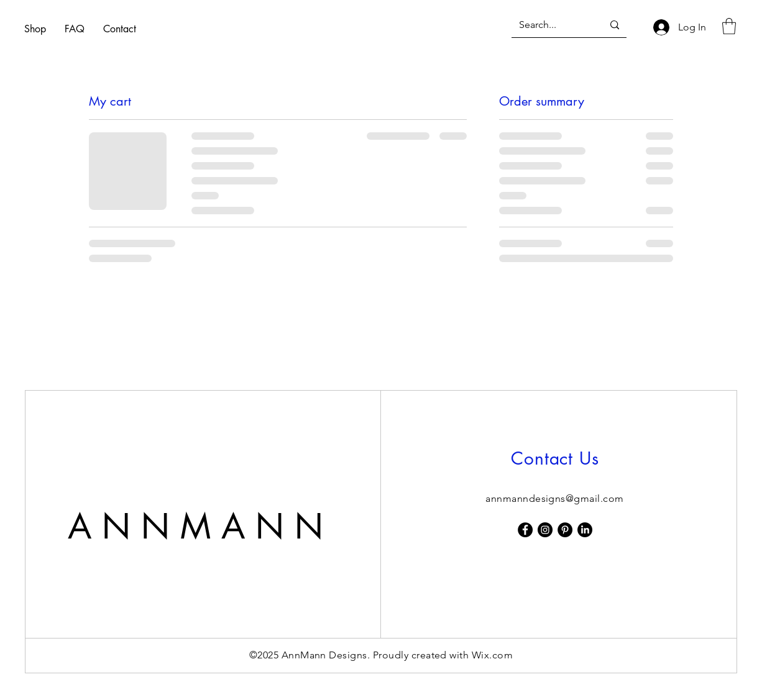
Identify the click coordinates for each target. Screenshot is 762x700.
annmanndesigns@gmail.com (555, 498)
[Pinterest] (565, 530)
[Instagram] (545, 530)
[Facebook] (525, 530)
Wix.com (492, 655)
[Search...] (552, 25)
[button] (729, 26)
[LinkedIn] (585, 530)
